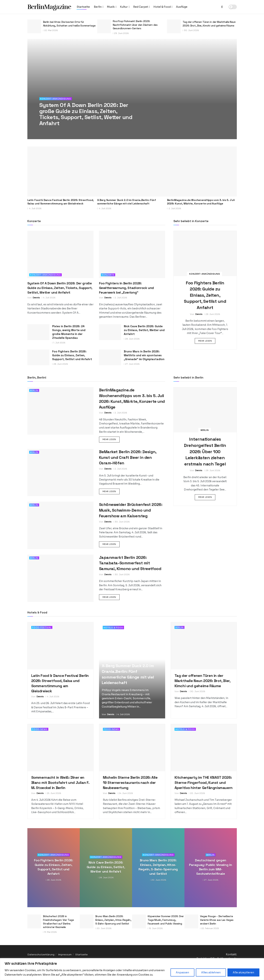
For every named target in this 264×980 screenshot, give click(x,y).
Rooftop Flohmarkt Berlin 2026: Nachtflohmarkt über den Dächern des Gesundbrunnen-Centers (135, 25)
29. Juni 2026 (121, 33)
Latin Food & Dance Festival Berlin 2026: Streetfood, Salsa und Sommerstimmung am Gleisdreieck (61, 202)
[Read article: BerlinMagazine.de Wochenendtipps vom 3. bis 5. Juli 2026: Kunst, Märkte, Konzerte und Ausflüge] (202, 172)
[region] (132, 969)
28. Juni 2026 (132, 339)
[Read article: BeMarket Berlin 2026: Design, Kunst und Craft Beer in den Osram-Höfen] (60, 473)
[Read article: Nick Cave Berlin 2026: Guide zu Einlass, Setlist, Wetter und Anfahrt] (110, 332)
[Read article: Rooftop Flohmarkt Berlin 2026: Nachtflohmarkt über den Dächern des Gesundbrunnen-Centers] (104, 26)
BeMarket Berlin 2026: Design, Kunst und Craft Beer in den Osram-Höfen (128, 457)
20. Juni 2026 (197, 793)
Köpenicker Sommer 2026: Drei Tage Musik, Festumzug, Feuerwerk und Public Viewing (166, 920)
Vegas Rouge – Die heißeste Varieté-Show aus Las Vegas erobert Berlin (217, 920)
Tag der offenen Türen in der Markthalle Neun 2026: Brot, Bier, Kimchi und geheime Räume (209, 24)
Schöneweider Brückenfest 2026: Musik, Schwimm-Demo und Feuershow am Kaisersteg (131, 510)
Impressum (65, 955)
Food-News (40, 729)
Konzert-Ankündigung (56, 99)
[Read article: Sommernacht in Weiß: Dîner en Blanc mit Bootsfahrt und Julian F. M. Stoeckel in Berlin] (60, 748)
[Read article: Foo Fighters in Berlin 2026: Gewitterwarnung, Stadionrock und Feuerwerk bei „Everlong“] (132, 254)
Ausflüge (182, 7)
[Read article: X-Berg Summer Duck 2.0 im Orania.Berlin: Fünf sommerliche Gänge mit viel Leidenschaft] (132, 172)
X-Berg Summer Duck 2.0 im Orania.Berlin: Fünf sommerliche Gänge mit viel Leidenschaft (127, 202)
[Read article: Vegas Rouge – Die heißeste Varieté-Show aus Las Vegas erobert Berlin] (191, 921)
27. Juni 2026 (132, 364)
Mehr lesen (207, 341)
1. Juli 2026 (59, 343)
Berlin (98, 7)
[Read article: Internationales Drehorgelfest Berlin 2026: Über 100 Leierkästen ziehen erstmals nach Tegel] (205, 410)
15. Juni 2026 (155, 928)
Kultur (124, 7)
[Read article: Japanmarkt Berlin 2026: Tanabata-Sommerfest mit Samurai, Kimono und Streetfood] (60, 578)
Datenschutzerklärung (41, 955)
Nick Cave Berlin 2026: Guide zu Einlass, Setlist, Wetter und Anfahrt (144, 330)
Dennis (36, 298)
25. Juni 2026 (53, 793)
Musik (111, 7)
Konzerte (108, 275)
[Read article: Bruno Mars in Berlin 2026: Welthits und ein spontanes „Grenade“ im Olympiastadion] (110, 357)
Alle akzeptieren (243, 972)
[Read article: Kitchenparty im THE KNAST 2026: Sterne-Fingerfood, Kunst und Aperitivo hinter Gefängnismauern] (204, 748)
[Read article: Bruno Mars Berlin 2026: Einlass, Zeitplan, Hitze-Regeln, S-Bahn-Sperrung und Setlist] (87, 921)
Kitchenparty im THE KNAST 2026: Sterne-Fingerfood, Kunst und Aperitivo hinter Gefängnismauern (204, 783)
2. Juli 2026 (120, 298)
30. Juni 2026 (191, 30)
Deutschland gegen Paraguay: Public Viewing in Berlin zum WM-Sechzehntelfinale (211, 867)
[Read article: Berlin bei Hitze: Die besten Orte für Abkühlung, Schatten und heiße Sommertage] (34, 26)
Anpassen (182, 972)
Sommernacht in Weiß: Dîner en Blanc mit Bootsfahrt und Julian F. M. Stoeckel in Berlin (60, 783)
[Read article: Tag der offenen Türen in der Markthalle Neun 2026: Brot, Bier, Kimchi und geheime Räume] (174, 26)
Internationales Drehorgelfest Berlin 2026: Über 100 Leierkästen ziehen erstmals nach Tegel (205, 451)
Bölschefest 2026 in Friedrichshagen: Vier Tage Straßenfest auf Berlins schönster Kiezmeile (58, 922)
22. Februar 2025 (209, 928)
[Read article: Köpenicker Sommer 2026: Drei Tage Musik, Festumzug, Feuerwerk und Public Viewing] (139, 921)
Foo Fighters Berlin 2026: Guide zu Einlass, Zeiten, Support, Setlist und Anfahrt (72, 355)
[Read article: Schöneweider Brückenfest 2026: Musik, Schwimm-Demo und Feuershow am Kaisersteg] (60, 525)
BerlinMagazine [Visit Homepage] (49, 7)
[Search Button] (222, 7)
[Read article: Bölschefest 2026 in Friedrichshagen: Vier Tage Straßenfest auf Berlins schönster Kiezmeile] (34, 921)
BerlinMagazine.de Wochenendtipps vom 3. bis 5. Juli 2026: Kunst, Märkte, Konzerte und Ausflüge (201, 202)
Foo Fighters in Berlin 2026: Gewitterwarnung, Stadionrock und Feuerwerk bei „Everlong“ (126, 288)
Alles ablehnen (211, 972)
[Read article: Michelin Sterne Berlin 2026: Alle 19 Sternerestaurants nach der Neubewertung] (132, 748)
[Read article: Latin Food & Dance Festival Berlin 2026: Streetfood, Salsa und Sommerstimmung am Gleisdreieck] (62, 172)
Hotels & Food (113, 628)
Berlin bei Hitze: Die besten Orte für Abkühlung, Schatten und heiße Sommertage (69, 24)
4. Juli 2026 (49, 298)
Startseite (83, 7)
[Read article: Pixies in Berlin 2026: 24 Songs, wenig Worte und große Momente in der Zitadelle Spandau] (38, 332)
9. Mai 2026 (50, 932)
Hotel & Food (162, 7)
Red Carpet (141, 7)
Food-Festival (42, 627)
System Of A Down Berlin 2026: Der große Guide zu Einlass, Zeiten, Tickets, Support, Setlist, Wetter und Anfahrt (60, 288)
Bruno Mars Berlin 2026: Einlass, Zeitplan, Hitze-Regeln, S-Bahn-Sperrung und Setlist (158, 867)
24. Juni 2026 (125, 793)
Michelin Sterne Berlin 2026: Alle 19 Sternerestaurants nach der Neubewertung (130, 783)
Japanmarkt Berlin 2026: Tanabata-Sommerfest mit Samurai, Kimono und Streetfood (130, 563)
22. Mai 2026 (50, 30)
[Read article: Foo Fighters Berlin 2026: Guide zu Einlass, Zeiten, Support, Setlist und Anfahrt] (38, 357)
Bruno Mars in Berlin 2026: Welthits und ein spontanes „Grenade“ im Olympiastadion (144, 355)
